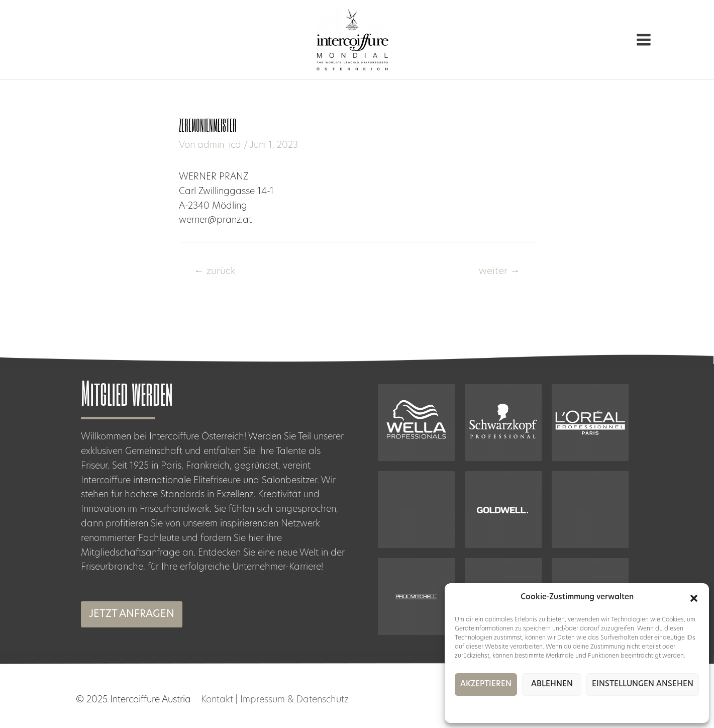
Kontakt (217, 700)
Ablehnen (552, 685)
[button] (694, 598)
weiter (499, 272)
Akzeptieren (486, 685)
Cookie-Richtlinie (541, 708)
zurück (215, 272)
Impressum (585, 708)
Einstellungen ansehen (643, 685)
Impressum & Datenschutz (294, 700)
